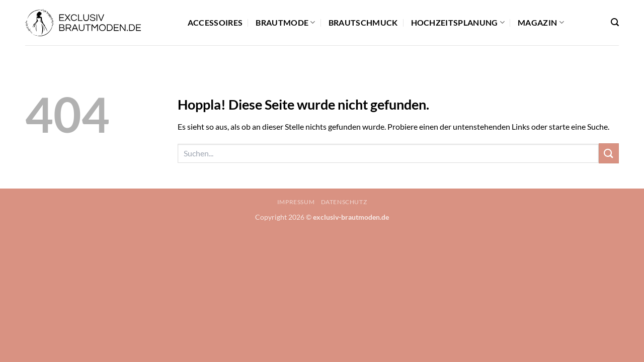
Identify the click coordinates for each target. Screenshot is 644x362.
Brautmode (285, 23)
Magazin (541, 23)
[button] (615, 22)
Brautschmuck (363, 22)
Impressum (296, 202)
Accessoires (215, 22)
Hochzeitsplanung (458, 23)
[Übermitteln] (609, 153)
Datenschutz (344, 202)
